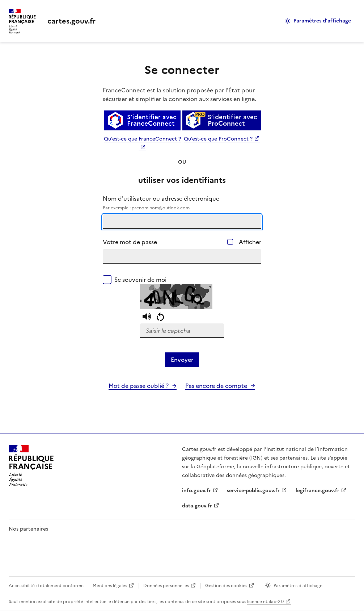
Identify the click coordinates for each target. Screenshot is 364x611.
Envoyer (182, 360)
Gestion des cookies (226, 586)
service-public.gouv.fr (253, 491)
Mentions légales (110, 586)
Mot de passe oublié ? (139, 386)
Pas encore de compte (216, 386)
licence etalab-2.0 (265, 602)
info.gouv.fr (196, 491)
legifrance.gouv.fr (318, 491)
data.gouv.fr (197, 506)
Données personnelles (166, 586)
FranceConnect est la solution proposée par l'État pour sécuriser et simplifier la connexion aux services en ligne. (179, 95)
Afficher (250, 242)
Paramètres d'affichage (322, 21)
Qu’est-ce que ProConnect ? (218, 139)
